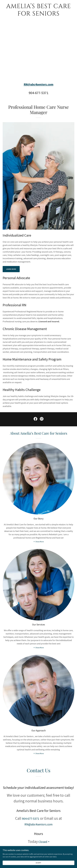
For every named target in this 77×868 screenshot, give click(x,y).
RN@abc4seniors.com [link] (38, 824)
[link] (38, 15)
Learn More (11, 269)
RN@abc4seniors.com (39, 84)
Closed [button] (43, 842)
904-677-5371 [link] (39, 93)
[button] (38, 541)
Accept (38, 863)
